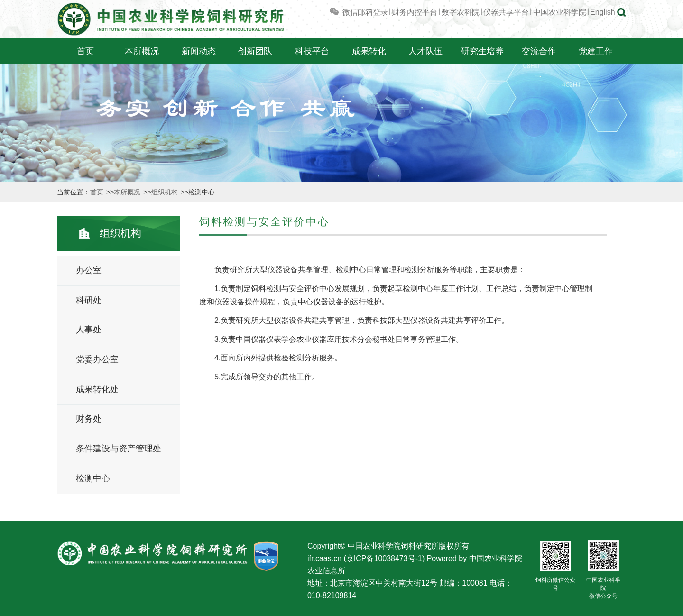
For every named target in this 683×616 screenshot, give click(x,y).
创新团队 (255, 51)
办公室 (89, 270)
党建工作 (596, 51)
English (602, 12)
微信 (343, 12)
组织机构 (166, 192)
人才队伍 (425, 51)
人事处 (89, 330)
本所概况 (142, 51)
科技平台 (312, 51)
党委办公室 (97, 359)
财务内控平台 (415, 12)
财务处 (89, 419)
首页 (85, 51)
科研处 (89, 300)
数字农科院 (461, 12)
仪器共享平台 (506, 12)
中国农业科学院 (560, 12)
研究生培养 (482, 51)
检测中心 (93, 478)
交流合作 (539, 51)
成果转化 (369, 51)
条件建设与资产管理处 (119, 449)
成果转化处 (97, 389)
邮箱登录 (373, 12)
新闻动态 (199, 51)
